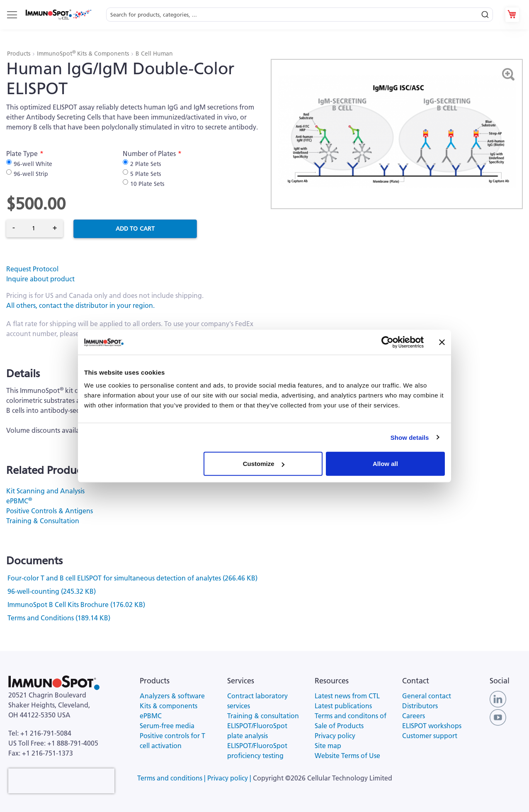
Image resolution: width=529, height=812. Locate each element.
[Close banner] (442, 342)
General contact (427, 696)
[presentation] (61, 781)
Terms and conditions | (172, 778)
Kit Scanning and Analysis (45, 491)
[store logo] (58, 15)
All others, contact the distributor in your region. (80, 305)
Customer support (430, 736)
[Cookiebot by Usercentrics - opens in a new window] (387, 342)
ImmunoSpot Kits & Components (84, 54)
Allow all (385, 464)
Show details (410, 437)
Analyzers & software (172, 696)
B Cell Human (154, 54)
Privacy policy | (230, 778)
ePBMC (19, 501)
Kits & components (169, 706)
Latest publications (343, 706)
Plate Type (22, 154)
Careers (414, 716)
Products (19, 54)
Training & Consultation (43, 521)
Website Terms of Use (347, 756)
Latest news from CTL (347, 696)
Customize (264, 464)
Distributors (420, 706)
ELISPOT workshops (432, 726)
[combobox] (300, 15)
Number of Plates (149, 154)
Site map (328, 746)
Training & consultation (263, 716)
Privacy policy (335, 736)
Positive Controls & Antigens (50, 511)
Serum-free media (167, 726)
